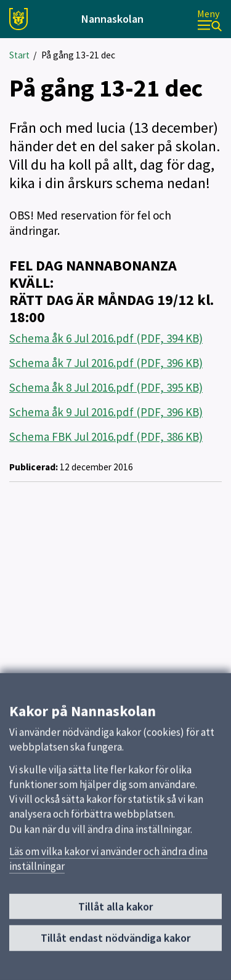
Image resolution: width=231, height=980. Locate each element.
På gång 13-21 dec (78, 55)
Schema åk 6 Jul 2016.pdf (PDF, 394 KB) (106, 338)
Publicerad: (34, 467)
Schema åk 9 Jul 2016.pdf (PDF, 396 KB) (106, 412)
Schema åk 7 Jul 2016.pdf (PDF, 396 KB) (106, 363)
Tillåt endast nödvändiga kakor (115, 940)
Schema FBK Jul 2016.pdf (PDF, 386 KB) (106, 437)
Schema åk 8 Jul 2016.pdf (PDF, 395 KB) (106, 387)
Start (19, 55)
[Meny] (209, 19)
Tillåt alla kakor (115, 909)
